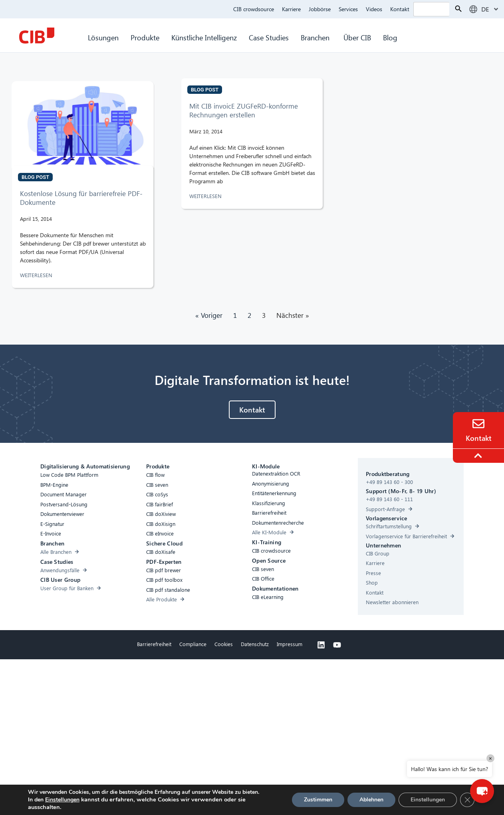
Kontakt (400, 9)
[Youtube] (337, 645)
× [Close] (490, 758)
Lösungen (103, 37)
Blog (390, 37)
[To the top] (479, 456)
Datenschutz (255, 644)
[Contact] (478, 424)
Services (348, 9)
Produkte (145, 37)
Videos (374, 9)
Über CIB (357, 37)
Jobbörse (320, 9)
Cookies (224, 644)
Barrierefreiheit (154, 644)
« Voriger (209, 315)
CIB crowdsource (254, 9)
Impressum (290, 644)
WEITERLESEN (37, 275)
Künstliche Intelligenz (204, 37)
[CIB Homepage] (37, 36)
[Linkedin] (321, 645)
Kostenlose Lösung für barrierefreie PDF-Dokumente (81, 198)
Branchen (316, 37)
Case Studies (269, 37)
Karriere (291, 9)
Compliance (193, 644)
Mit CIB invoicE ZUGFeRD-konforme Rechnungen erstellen (244, 110)
